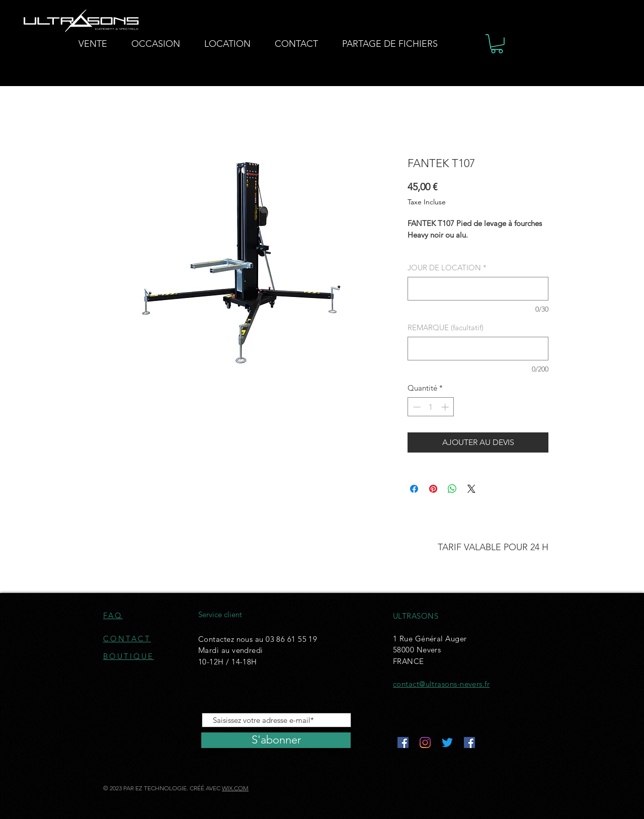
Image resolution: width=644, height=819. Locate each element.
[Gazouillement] (447, 742)
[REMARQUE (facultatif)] (478, 349)
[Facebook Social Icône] (403, 742)
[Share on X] (471, 489)
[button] (497, 44)
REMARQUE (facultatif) (446, 327)
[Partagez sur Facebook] (414, 489)
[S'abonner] (276, 740)
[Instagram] (425, 742)
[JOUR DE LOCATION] (478, 289)
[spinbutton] (431, 407)
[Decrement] (416, 407)
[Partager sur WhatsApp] (452, 489)
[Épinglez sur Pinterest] (433, 489)
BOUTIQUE (129, 656)
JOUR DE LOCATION (447, 268)
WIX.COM (235, 788)
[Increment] (446, 407)
